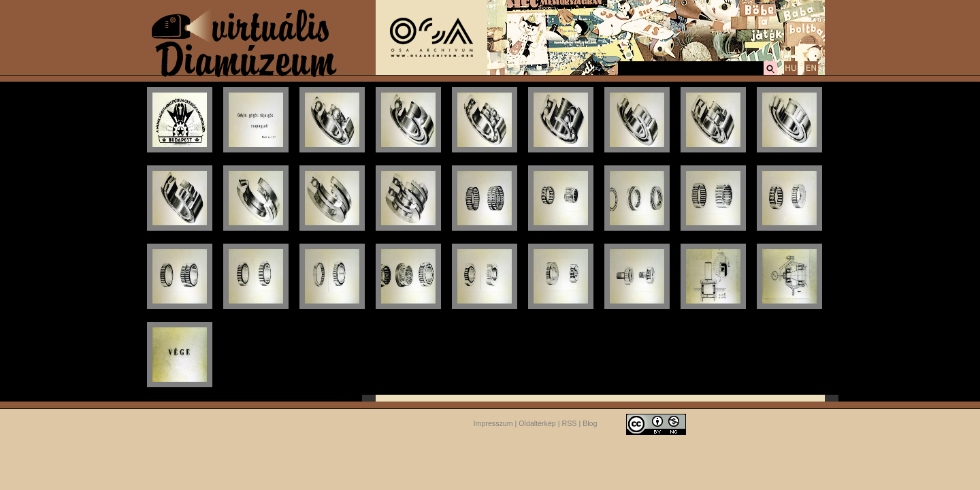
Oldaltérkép (537, 423)
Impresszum (493, 423)
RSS (570, 423)
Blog (590, 423)
